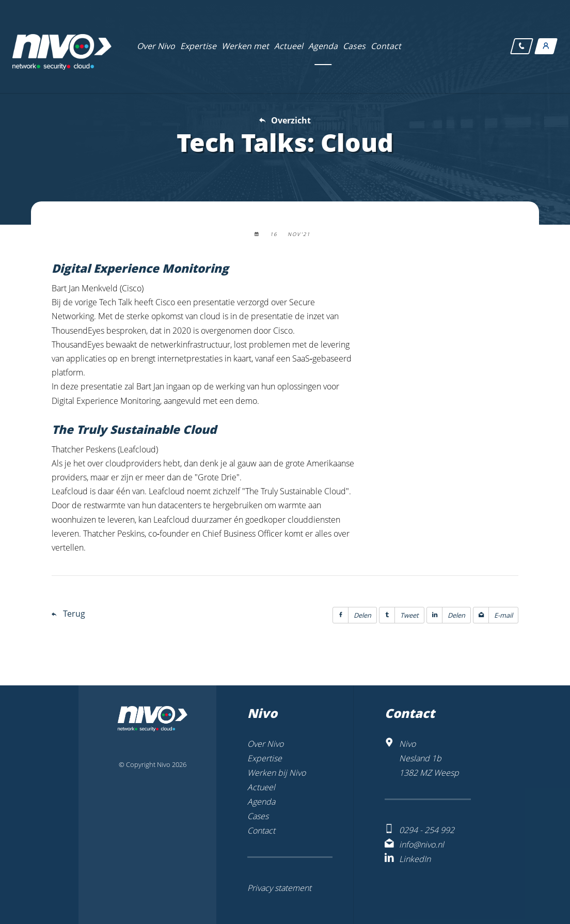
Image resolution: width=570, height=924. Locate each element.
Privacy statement (279, 888)
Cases (258, 816)
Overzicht (291, 120)
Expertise (265, 758)
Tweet (399, 615)
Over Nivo (265, 744)
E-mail (493, 615)
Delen (352, 615)
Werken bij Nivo (276, 773)
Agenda (261, 802)
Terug (74, 614)
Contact (261, 831)
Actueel (261, 787)
